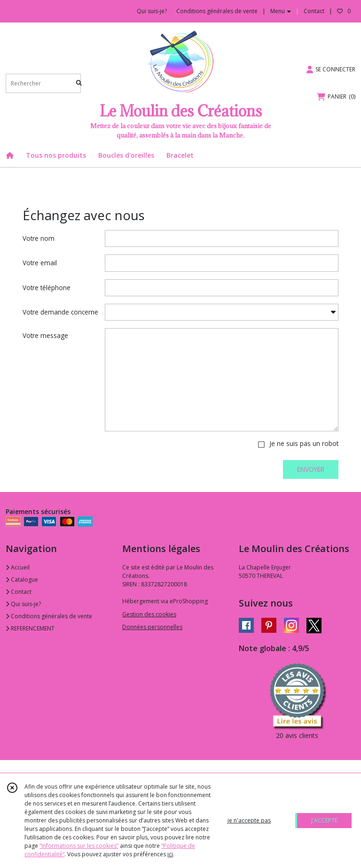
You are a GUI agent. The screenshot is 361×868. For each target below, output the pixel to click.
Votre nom (39, 238)
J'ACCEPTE (324, 820)
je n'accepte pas (249, 820)
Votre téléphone (47, 288)
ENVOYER (311, 469)
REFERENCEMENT (30, 628)
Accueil (18, 567)
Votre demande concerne (60, 312)
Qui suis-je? (23, 604)
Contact (314, 11)
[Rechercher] (79, 83)
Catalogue (22, 580)
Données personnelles (152, 627)
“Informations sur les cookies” (79, 846)
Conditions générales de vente (49, 616)
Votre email (40, 263)
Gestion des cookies (149, 614)
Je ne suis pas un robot (304, 443)
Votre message (45, 335)
